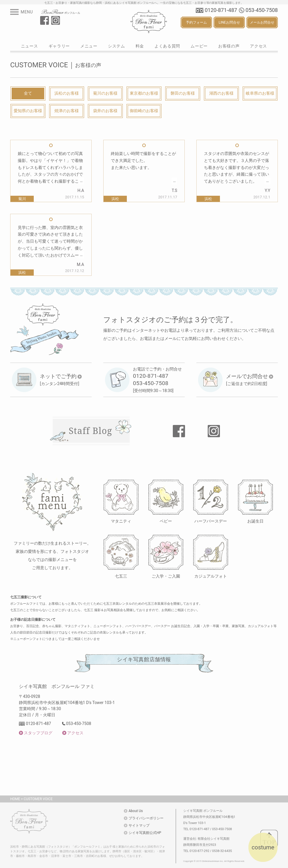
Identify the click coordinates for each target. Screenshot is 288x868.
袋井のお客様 (105, 111)
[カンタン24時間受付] (61, 380)
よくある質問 (167, 46)
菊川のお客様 (105, 93)
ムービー (199, 46)
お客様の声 (229, 46)
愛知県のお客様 (28, 111)
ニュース (30, 46)
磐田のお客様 (183, 93)
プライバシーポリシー (146, 818)
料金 (140, 46)
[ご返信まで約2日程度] (250, 380)
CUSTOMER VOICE (38, 799)
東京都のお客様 (144, 93)
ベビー (166, 521)
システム (117, 46)
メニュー (89, 46)
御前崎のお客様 (144, 111)
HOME (15, 799)
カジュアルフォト (211, 576)
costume (263, 847)
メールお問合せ (262, 22)
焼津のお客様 (67, 111)
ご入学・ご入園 (166, 576)
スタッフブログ (38, 733)
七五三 (121, 576)
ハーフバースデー (211, 521)
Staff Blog (90, 431)
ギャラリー (59, 46)
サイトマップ (139, 825)
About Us (136, 811)
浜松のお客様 (67, 93)
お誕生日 (255, 521)
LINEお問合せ (229, 22)
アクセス (258, 46)
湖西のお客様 (221, 93)
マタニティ (121, 521)
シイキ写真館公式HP (145, 833)
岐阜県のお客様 (260, 93)
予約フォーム (196, 22)
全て (28, 93)
